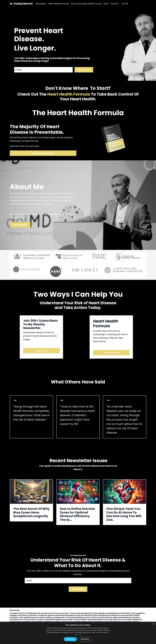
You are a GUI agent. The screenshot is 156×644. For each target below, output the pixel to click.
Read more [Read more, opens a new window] (78, 635)
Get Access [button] (84, 70)
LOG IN (125, 4)
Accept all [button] (70, 639)
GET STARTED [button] (20, 225)
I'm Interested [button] (111, 353)
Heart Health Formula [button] (43, 153)
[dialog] (78, 633)
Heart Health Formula (59, 4)
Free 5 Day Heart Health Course (86, 4)
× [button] (154, 624)
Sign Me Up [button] (41, 351)
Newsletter (41, 4)
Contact (115, 4)
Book (106, 4)
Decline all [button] (85, 639)
